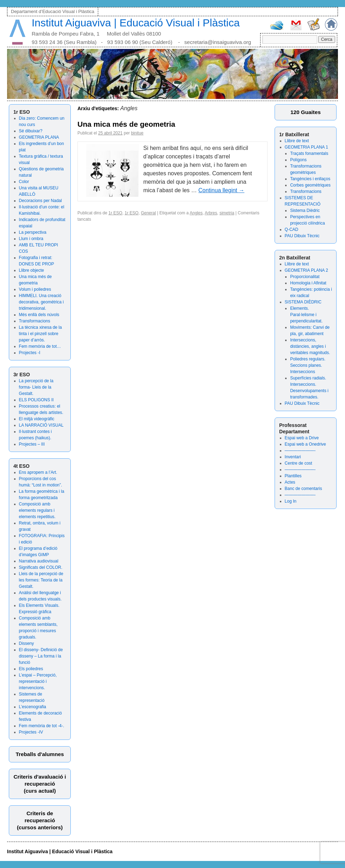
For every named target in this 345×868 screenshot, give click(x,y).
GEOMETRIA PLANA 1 (306, 147)
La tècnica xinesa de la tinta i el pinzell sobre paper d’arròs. (40, 334)
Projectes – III (32, 444)
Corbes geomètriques (310, 185)
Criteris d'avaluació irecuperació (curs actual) (40, 784)
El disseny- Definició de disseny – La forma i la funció (41, 656)
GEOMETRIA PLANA (39, 137)
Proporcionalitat (305, 277)
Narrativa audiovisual (39, 561)
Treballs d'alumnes (40, 754)
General (148, 213)
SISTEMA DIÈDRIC (303, 302)
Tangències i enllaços (310, 179)
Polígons (298, 160)
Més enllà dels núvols (39, 315)
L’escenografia (33, 707)
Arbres (211, 213)
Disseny (27, 643)
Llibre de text (297, 141)
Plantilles (293, 476)
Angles (196, 213)
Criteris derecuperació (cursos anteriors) (40, 820)
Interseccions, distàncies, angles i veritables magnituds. (310, 346)
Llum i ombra (31, 239)
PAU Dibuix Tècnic (302, 236)
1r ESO (115, 213)
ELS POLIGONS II (36, 400)
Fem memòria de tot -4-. (42, 726)
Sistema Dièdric (305, 210)
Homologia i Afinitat (308, 283)
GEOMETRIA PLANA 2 (306, 270)
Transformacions (35, 321)
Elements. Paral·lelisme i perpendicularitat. (306, 315)
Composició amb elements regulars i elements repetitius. (37, 510)
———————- (300, 451)
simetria (227, 213)
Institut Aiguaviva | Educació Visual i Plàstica (136, 23)
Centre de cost (299, 463)
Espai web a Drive (302, 438)
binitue (137, 133)
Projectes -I (30, 353)
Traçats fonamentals (309, 153)
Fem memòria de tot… (40, 346)
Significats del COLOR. (41, 567)
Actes (290, 482)
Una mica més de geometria (126, 124)
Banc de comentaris (303, 489)
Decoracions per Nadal (40, 201)
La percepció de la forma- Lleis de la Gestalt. (36, 387)
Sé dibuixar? (31, 131)
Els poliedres (31, 669)
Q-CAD (292, 229)
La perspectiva (33, 232)
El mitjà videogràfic (37, 419)
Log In (291, 501)
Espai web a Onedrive (305, 444)
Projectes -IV (31, 732)
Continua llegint (222, 190)
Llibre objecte (32, 270)
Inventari (293, 457)
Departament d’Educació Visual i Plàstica (53, 11)
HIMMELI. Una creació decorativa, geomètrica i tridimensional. (41, 302)
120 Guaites (306, 112)
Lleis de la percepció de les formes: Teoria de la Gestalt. (41, 580)
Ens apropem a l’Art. (38, 472)
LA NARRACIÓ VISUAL (41, 425)
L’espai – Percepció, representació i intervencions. (38, 681)
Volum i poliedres (35, 289)
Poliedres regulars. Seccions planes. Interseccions (308, 365)
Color (24, 182)
